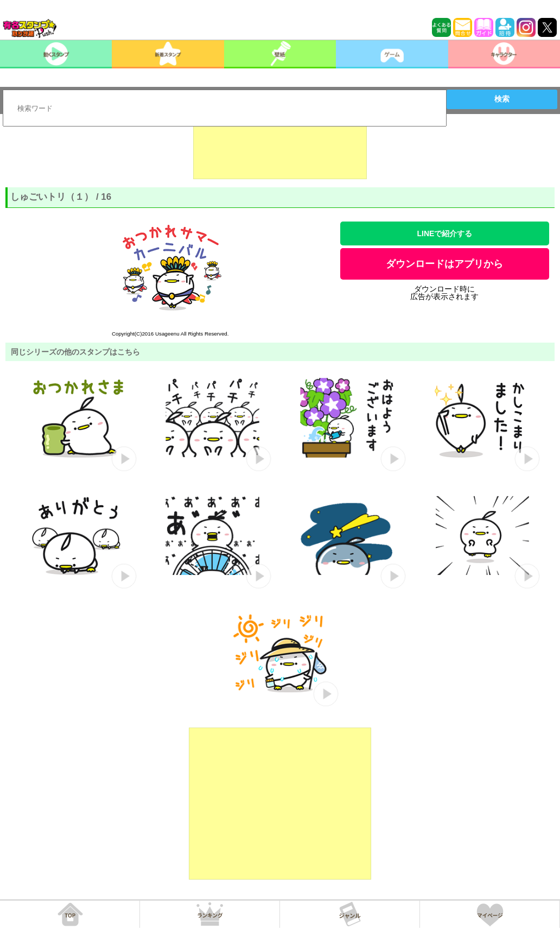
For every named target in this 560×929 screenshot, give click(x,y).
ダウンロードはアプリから (444, 264)
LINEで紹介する (444, 233)
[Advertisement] (280, 152)
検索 (502, 99)
